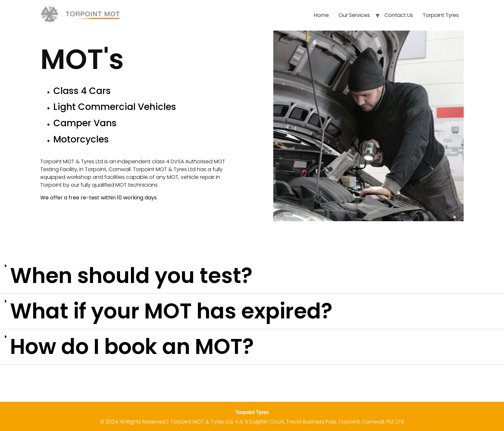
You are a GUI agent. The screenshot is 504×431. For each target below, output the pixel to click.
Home (321, 15)
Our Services (354, 15)
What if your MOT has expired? (171, 311)
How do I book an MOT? (132, 347)
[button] (252, 276)
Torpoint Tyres (441, 15)
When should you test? (131, 276)
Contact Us (399, 15)
